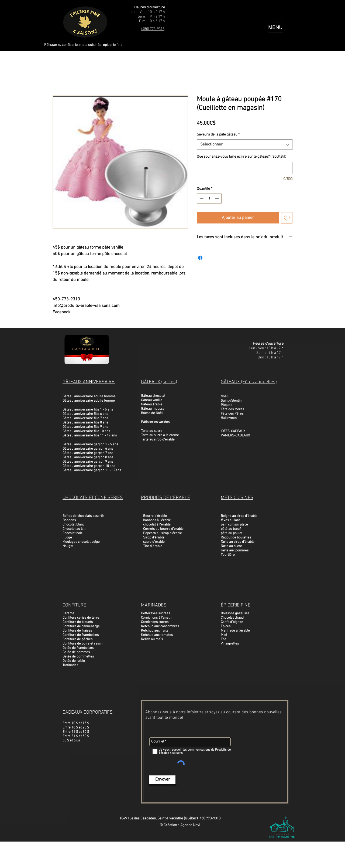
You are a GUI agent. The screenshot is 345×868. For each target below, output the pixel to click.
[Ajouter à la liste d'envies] (287, 218)
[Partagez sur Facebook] (200, 258)
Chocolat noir (72, 533)
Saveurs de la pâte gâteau (218, 135)
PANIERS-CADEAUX (235, 436)
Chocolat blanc (73, 525)
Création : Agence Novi (182, 825)
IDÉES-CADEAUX (233, 431)
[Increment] (217, 199)
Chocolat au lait (74, 529)
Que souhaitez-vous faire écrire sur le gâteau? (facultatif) (241, 157)
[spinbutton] (209, 199)
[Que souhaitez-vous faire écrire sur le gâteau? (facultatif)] (245, 168)
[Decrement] (201, 199)
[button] (275, 27)
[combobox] (245, 145)
